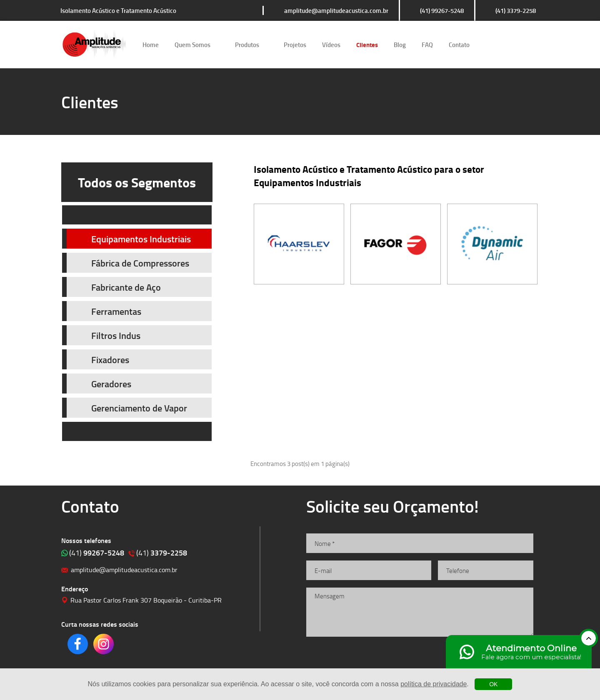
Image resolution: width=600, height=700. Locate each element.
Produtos (247, 45)
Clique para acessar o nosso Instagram (516, 45)
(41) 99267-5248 (442, 10)
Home (151, 45)
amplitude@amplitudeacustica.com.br (336, 10)
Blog (400, 45)
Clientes (367, 45)
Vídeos (331, 45)
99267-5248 (97, 553)
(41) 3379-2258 (516, 10)
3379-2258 (162, 553)
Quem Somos (192, 45)
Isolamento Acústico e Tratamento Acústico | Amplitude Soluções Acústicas (94, 45)
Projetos (295, 45)
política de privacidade (434, 684)
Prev (137, 215)
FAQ (427, 45)
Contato (459, 45)
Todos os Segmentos (137, 182)
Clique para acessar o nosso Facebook (492, 45)
